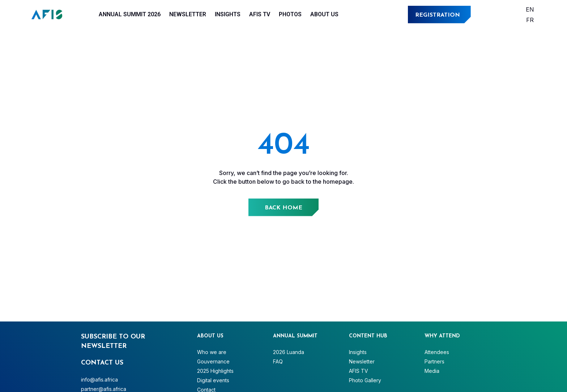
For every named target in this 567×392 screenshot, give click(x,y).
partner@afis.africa (104, 389)
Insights (228, 14)
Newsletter (188, 14)
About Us (324, 14)
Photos (290, 14)
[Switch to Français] (530, 20)
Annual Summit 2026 (130, 14)
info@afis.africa (99, 380)
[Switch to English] (530, 9)
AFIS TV (260, 14)
